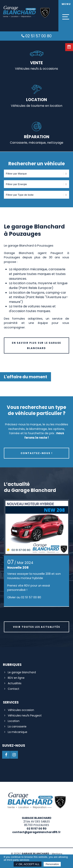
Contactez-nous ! (37, 453)
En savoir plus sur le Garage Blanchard (36, 345)
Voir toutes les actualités (37, 627)
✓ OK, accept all (28, 864)
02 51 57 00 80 (36, 36)
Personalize (52, 864)
